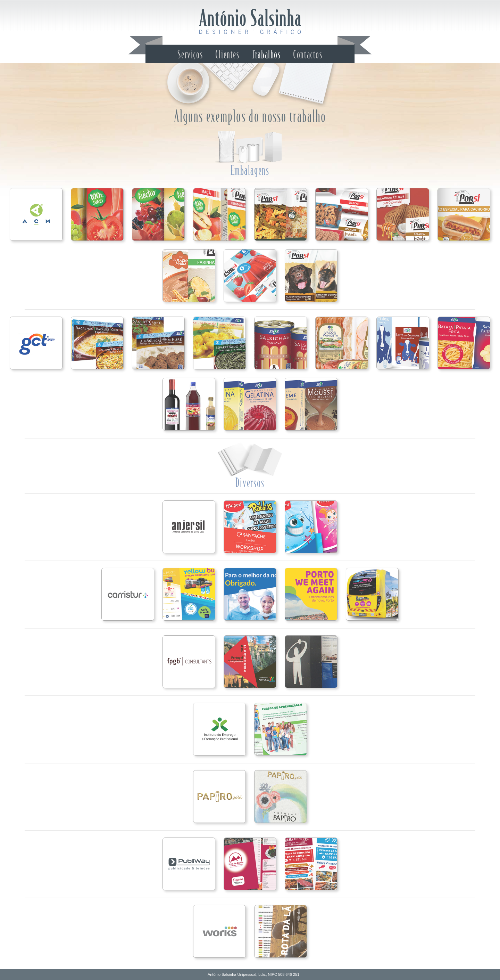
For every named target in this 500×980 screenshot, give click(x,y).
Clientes (227, 55)
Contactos (308, 55)
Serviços (190, 55)
